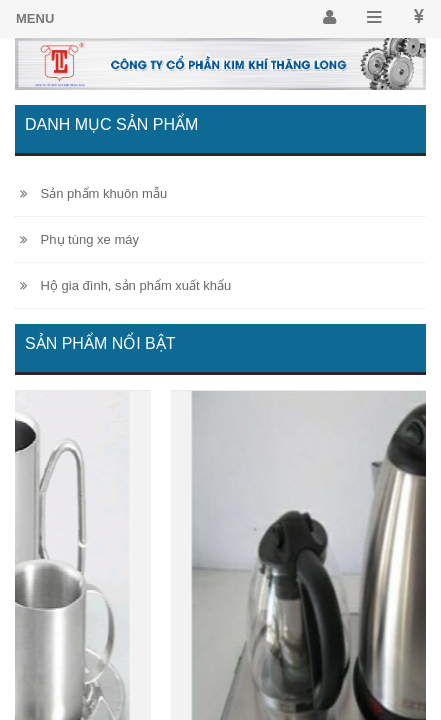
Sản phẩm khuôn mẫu (93, 193)
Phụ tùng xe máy (79, 239)
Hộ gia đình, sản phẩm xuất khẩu (125, 285)
